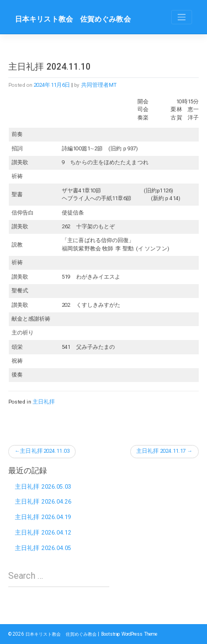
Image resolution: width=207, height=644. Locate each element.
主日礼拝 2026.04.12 (43, 533)
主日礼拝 (44, 402)
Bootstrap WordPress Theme (129, 634)
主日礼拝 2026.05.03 (43, 487)
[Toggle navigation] (182, 17)
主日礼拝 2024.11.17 (161, 451)
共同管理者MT (99, 85)
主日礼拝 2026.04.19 (43, 517)
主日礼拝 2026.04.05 (43, 548)
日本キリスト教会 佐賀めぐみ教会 (73, 19)
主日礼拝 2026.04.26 (43, 502)
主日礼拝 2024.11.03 (45, 451)
